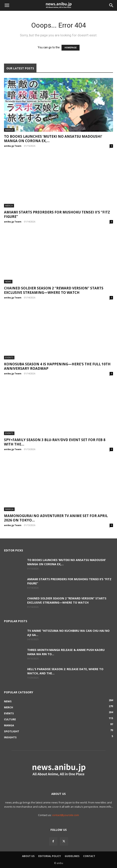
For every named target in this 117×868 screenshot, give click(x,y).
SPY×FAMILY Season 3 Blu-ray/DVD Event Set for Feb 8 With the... (55, 442)
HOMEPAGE (71, 48)
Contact (89, 856)
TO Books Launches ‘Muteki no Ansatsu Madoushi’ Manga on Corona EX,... (53, 139)
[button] (7, 5)
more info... (106, 807)
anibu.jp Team (13, 146)
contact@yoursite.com (66, 815)
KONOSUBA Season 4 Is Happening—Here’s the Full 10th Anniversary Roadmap (57, 366)
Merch (9, 206)
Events (9, 357)
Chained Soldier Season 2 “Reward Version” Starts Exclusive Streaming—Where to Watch (54, 290)
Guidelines (72, 856)
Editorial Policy (50, 856)
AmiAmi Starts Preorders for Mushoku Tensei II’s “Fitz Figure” (57, 214)
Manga (9, 130)
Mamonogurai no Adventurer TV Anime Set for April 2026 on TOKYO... (56, 518)
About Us (28, 856)
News (8, 282)
